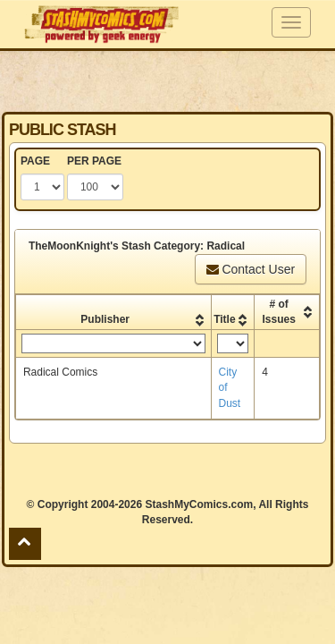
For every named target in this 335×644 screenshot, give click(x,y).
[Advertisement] (168, 80)
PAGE (35, 161)
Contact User (251, 269)
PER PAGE (94, 161)
